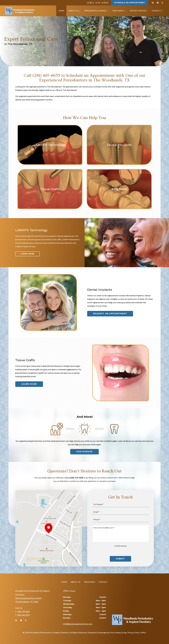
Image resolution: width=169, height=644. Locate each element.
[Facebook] (158, 3)
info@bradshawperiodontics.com (78, 624)
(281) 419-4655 (98, 3)
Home (64, 582)
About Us (75, 582)
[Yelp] (162, 3)
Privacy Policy (133, 633)
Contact (103, 582)
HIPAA (143, 633)
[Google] (153, 3)
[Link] (20, 11)
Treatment (89, 582)
